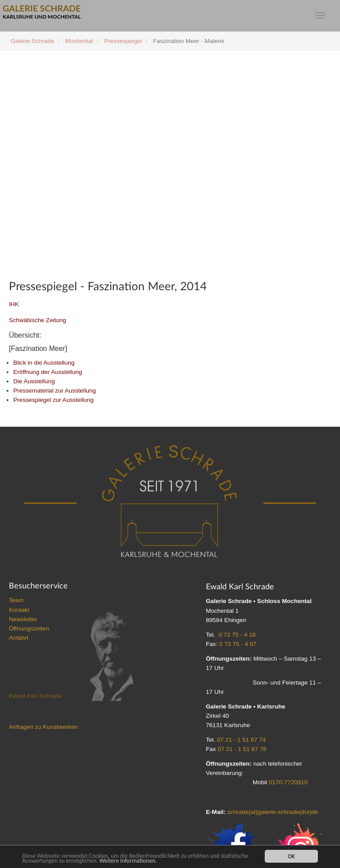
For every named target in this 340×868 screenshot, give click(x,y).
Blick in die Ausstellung (44, 363)
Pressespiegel (123, 41)
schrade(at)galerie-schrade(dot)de (273, 812)
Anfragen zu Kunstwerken (43, 727)
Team (16, 600)
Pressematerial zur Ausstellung (55, 391)
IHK (14, 304)
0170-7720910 (288, 782)
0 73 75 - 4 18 (237, 635)
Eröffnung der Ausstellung (48, 372)
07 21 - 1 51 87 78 (242, 749)
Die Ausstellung (34, 381)
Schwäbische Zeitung (37, 320)
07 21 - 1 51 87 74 (241, 740)
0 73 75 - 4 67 (238, 644)
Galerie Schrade (32, 41)
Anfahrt (19, 638)
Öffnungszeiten (29, 629)
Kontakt (19, 610)
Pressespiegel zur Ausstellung (53, 400)
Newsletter (23, 619)
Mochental (79, 41)
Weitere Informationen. (128, 861)
